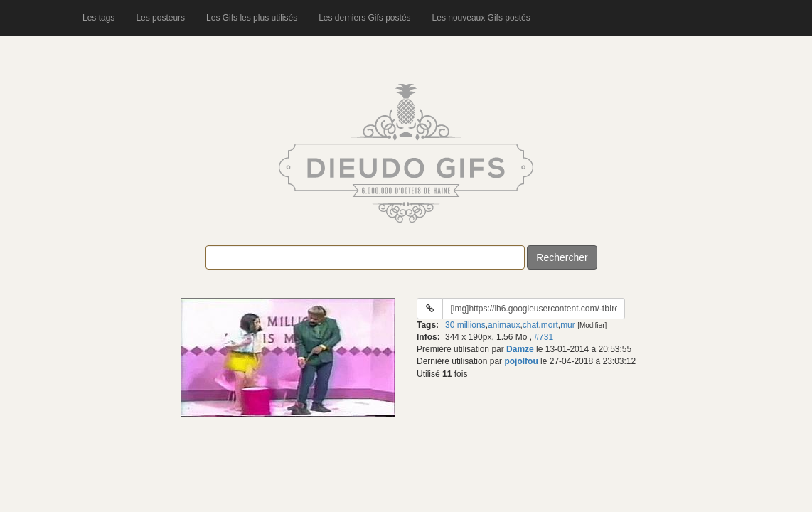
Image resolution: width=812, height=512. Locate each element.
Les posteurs (160, 18)
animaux (504, 325)
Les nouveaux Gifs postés (481, 18)
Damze (520, 349)
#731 (544, 337)
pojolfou (521, 361)
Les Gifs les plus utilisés (252, 18)
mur (568, 325)
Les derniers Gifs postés (364, 18)
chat (531, 325)
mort (550, 325)
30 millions (465, 325)
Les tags (98, 18)
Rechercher (562, 257)
